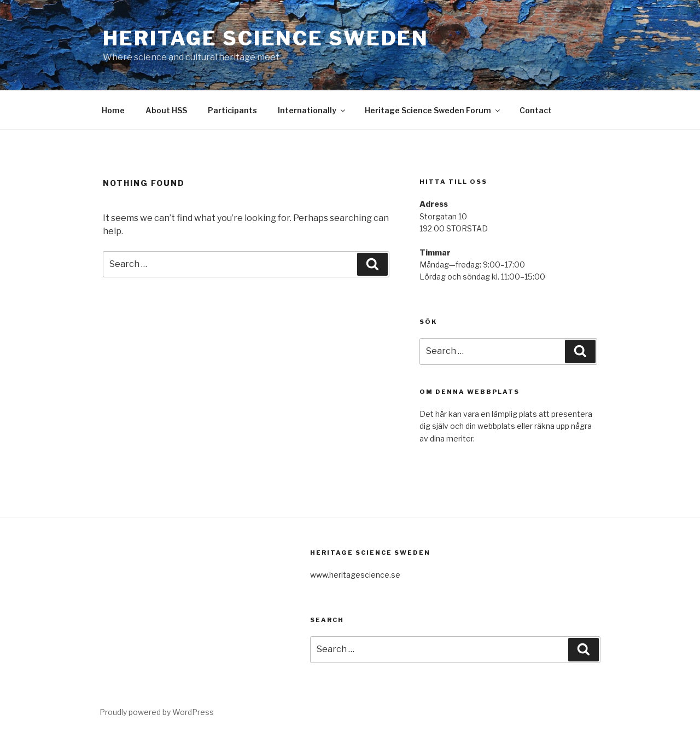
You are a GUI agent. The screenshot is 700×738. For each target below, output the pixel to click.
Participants (232, 110)
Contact (536, 110)
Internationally (312, 110)
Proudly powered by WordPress (157, 712)
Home (113, 110)
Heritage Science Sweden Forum (433, 110)
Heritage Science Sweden (266, 38)
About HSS (166, 110)
